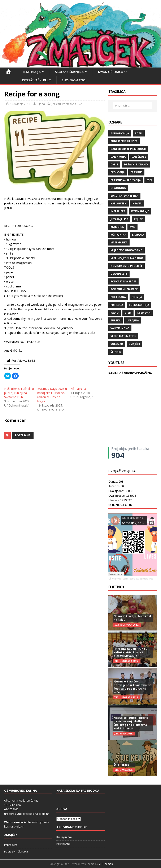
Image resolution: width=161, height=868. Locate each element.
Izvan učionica (111, 72)
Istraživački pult (37, 80)
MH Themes (106, 864)
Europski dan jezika (124, 196)
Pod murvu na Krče (124, 289)
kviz (132, 227)
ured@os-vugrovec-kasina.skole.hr (27, 814)
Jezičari (56, 104)
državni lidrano (136, 164)
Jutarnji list (119, 219)
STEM (128, 313)
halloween (119, 203)
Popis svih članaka (16, 851)
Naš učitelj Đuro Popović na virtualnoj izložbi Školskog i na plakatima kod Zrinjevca (131, 723)
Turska (116, 320)
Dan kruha (118, 157)
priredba (117, 305)
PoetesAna (69, 104)
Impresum (11, 845)
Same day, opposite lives (141, 579)
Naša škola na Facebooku (78, 791)
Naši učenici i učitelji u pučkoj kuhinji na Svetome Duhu (19, 393)
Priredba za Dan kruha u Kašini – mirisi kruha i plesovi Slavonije (131, 652)
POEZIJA (137, 297)
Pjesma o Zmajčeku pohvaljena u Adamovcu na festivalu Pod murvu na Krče (132, 687)
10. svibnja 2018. (20, 104)
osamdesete (119, 274)
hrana (137, 203)
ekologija (118, 172)
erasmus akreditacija (126, 180)
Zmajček (134, 344)
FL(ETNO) (116, 587)
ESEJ (149, 180)
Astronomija (120, 133)
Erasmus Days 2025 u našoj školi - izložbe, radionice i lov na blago (52, 395)
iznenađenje (140, 211)
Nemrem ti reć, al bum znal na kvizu (132, 618)
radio (115, 313)
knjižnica (117, 227)
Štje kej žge (121, 765)
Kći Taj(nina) (64, 837)
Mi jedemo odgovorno (127, 250)
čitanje (116, 352)
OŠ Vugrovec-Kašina (118, 579)
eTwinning (118, 188)
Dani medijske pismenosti (128, 149)
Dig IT (114, 164)
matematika (119, 242)
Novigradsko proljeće (127, 266)
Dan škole (139, 157)
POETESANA (23, 435)
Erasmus (136, 172)
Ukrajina (133, 320)
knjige (138, 219)
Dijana (41, 104)
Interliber (118, 211)
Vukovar (117, 344)
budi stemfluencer (124, 141)
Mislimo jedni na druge (127, 258)
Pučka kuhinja (139, 305)
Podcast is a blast (123, 281)
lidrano (138, 235)
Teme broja (31, 72)
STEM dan (144, 313)
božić (139, 133)
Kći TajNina (78, 389)
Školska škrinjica (69, 72)
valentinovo (120, 328)
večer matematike (123, 336)
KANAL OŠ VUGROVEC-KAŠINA (130, 373)
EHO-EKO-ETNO (74, 80)
